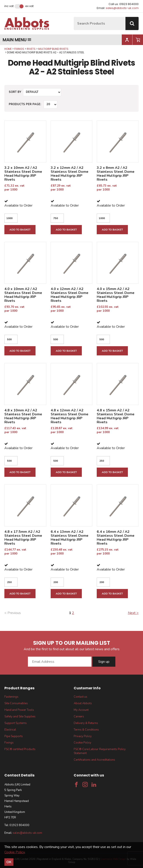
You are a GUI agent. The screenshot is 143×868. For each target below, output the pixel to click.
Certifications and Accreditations (94, 760)
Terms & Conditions (86, 730)
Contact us (80, 697)
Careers (79, 717)
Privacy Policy (83, 736)
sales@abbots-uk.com (122, 8)
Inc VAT (9, 6)
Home (8, 49)
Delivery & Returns (86, 723)
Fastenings (11, 697)
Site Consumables (16, 703)
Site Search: (74, 17)
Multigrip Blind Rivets (53, 49)
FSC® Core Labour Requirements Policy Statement (100, 751)
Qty (0, 47)
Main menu (17, 40)
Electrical (10, 730)
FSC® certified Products (20, 749)
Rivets (31, 49)
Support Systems (16, 723)
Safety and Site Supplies (20, 717)
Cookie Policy (82, 743)
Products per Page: (25, 104)
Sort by (15, 92)
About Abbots (83, 703)
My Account (81, 710)
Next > (133, 613)
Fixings (19, 49)
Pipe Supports (14, 736)
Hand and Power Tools (19, 710)
